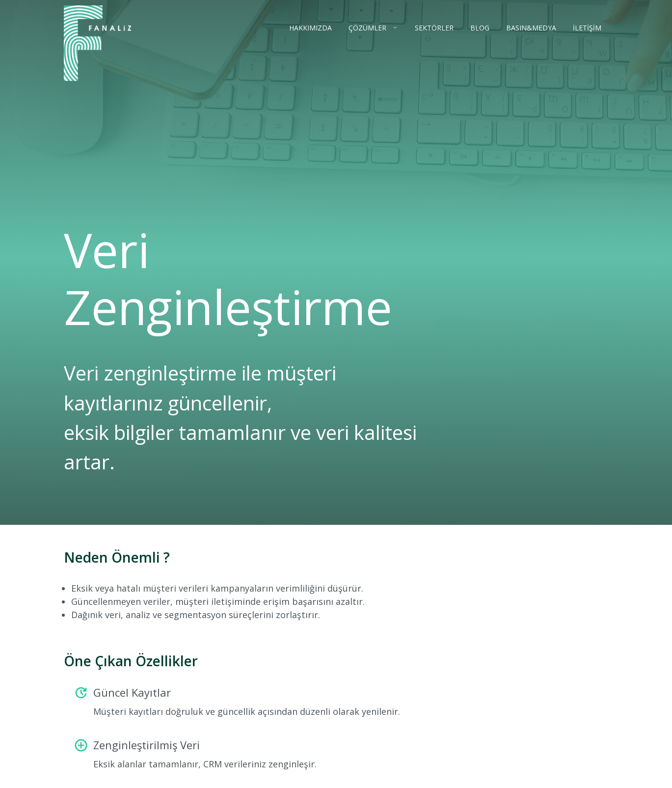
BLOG (480, 28)
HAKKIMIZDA (310, 28)
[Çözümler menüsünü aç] (393, 27)
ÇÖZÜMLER (368, 28)
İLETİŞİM (587, 28)
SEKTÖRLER (434, 28)
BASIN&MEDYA (531, 28)
